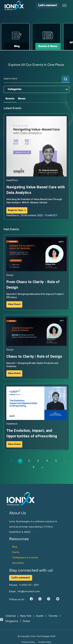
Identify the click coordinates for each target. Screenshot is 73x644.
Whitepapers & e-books (25, 558)
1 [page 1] (20, 461)
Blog (15, 547)
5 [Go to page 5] (56, 461)
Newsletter (18, 563)
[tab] (10, 99)
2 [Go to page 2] (29, 461)
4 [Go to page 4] (47, 461)
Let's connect (48, 5)
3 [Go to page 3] (38, 461)
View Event (14, 304)
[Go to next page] (43, 468)
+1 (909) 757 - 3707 (29, 585)
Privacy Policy (28, 642)
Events (16, 552)
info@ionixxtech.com (29, 592)
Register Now (17, 210)
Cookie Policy (45, 642)
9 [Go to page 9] (34, 468)
